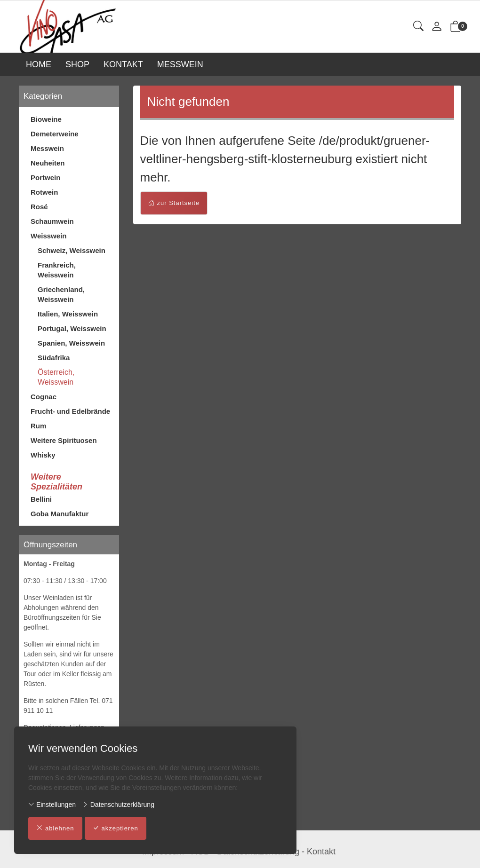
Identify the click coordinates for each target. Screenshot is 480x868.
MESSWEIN (180, 64)
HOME (39, 64)
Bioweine (46, 119)
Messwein (47, 148)
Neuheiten (48, 163)
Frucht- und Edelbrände (70, 411)
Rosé (39, 207)
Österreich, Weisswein (56, 377)
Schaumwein (52, 221)
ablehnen (55, 829)
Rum (38, 426)
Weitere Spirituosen (64, 440)
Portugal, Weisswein (72, 328)
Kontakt (321, 852)
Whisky (43, 455)
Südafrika (54, 358)
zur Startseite (174, 203)
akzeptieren (116, 829)
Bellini (41, 499)
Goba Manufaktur (60, 514)
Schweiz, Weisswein (72, 250)
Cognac (44, 397)
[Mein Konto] (437, 27)
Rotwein (44, 192)
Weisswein (48, 236)
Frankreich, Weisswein (57, 270)
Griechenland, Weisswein (61, 294)
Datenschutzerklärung (118, 805)
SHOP (77, 64)
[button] (418, 27)
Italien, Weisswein (68, 314)
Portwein (45, 178)
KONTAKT (123, 64)
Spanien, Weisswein (71, 343)
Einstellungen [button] (52, 805)
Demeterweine (55, 134)
